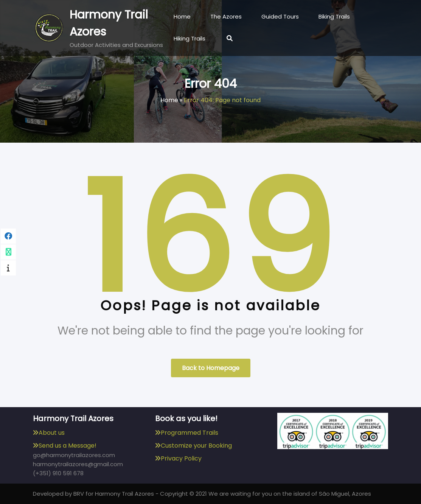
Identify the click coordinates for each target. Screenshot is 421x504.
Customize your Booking (196, 446)
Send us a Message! (68, 446)
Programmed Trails (190, 433)
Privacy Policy (181, 458)
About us (52, 433)
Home (169, 100)
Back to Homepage (211, 368)
